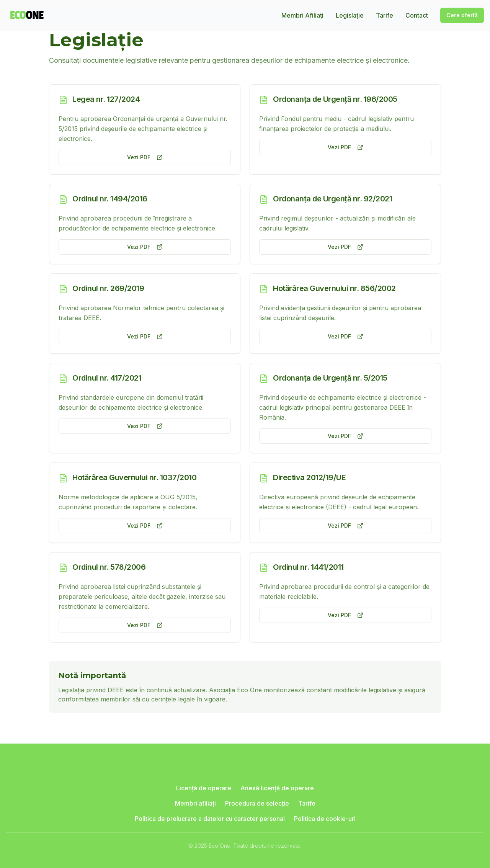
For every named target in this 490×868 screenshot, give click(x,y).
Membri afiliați (195, 803)
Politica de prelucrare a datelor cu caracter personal (210, 819)
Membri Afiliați (302, 15)
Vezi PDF (145, 157)
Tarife (385, 15)
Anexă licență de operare (277, 788)
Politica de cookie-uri (325, 819)
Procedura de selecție (257, 803)
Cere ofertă (462, 15)
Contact (417, 15)
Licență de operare (204, 788)
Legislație (350, 15)
